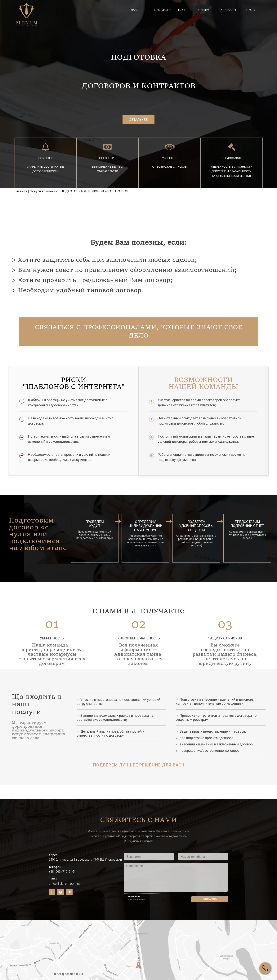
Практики (160, 10)
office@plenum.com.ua (65, 889)
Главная (136, 10)
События (203, 10)
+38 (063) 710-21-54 (63, 877)
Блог (182, 10)
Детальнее (139, 122)
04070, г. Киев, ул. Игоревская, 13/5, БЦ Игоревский (85, 865)
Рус (249, 10)
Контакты (228, 10)
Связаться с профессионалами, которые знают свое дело (138, 337)
